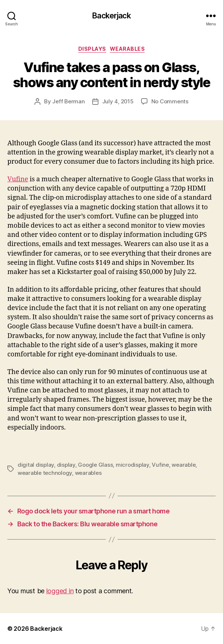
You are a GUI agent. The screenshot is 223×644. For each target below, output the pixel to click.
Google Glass (95, 465)
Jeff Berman (68, 101)
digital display (36, 465)
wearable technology (45, 473)
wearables (88, 473)
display (66, 465)
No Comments (170, 101)
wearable (184, 465)
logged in (60, 591)
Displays (92, 49)
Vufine (18, 179)
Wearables (127, 49)
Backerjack (111, 16)
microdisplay (132, 465)
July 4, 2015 (118, 101)
